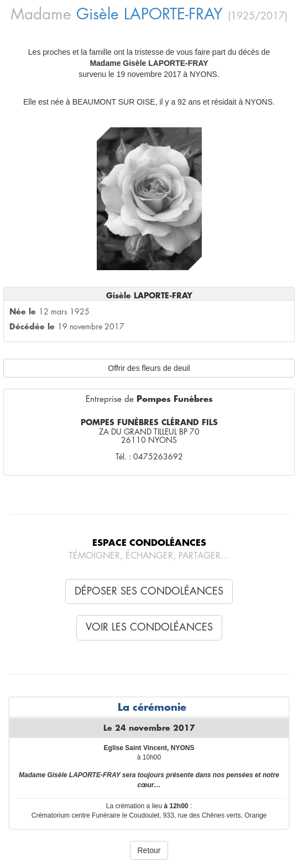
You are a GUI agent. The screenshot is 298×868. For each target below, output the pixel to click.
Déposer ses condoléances (149, 591)
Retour (149, 850)
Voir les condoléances (149, 627)
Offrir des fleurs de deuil (149, 368)
